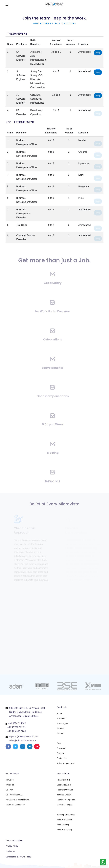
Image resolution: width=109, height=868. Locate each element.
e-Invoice (10, 781)
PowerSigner (62, 725)
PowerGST (61, 720)
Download (61, 750)
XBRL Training (63, 826)
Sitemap (60, 735)
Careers (60, 755)
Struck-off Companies (15, 806)
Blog (59, 745)
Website (60, 730)
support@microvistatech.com (24, 738)
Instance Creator (64, 796)
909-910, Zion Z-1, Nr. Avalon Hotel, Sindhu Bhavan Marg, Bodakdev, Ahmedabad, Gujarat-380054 (27, 713)
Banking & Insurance (66, 816)
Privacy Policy (12, 846)
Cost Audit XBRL (64, 786)
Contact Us (62, 760)
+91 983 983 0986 (17, 733)
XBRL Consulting (64, 831)
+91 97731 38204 (16, 729)
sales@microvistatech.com (22, 742)
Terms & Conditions (14, 841)
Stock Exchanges (64, 806)
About (59, 715)
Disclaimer (10, 851)
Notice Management (65, 765)
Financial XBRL (64, 781)
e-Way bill (10, 786)
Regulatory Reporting (66, 801)
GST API (9, 791)
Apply (98, 53)
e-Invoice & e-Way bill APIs (17, 801)
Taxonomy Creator (65, 791)
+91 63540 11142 (17, 725)
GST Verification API (15, 796)
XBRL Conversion (65, 821)
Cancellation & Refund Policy (18, 857)
